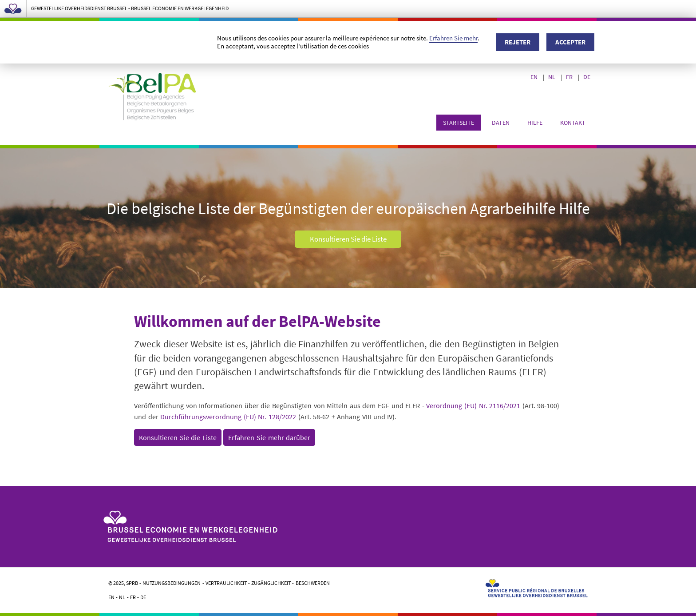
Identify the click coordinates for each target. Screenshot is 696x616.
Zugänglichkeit (271, 583)
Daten (501, 123)
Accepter (570, 42)
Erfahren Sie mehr (453, 38)
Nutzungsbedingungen (172, 583)
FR (570, 77)
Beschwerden (313, 583)
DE (587, 77)
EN (535, 77)
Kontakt (573, 123)
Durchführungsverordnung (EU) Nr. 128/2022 (228, 417)
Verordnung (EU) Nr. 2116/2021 (473, 405)
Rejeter (518, 42)
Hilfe (535, 123)
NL (552, 77)
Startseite (459, 123)
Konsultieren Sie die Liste (348, 239)
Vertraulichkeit (226, 583)
